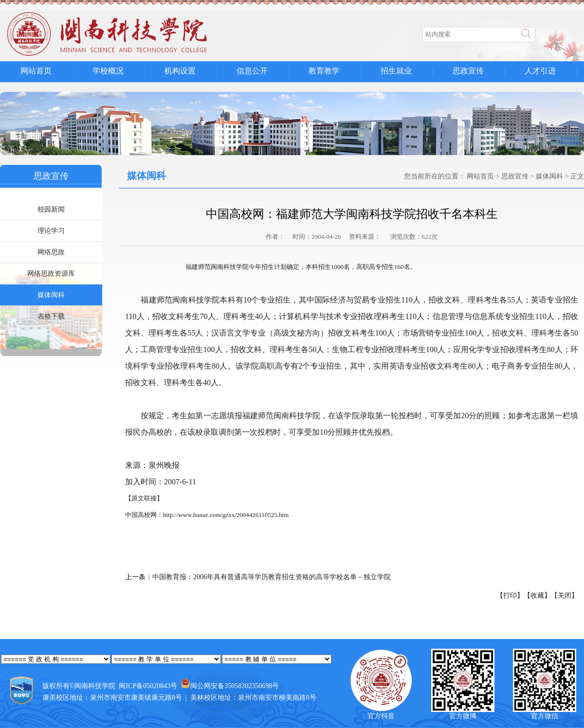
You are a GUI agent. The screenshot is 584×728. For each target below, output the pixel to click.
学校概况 (108, 71)
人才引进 (540, 71)
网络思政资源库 (51, 274)
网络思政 (51, 252)
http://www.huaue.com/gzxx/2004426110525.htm (226, 515)
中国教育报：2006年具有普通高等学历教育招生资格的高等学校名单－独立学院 (272, 577)
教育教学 (324, 71)
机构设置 (180, 71)
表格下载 (51, 316)
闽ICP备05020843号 (148, 686)
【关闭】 (565, 595)
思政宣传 (468, 71)
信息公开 (252, 71)
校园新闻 (51, 209)
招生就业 (396, 71)
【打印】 (510, 595)
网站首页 (36, 71)
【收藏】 (537, 595)
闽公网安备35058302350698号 (235, 686)
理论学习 (51, 231)
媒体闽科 (51, 295)
